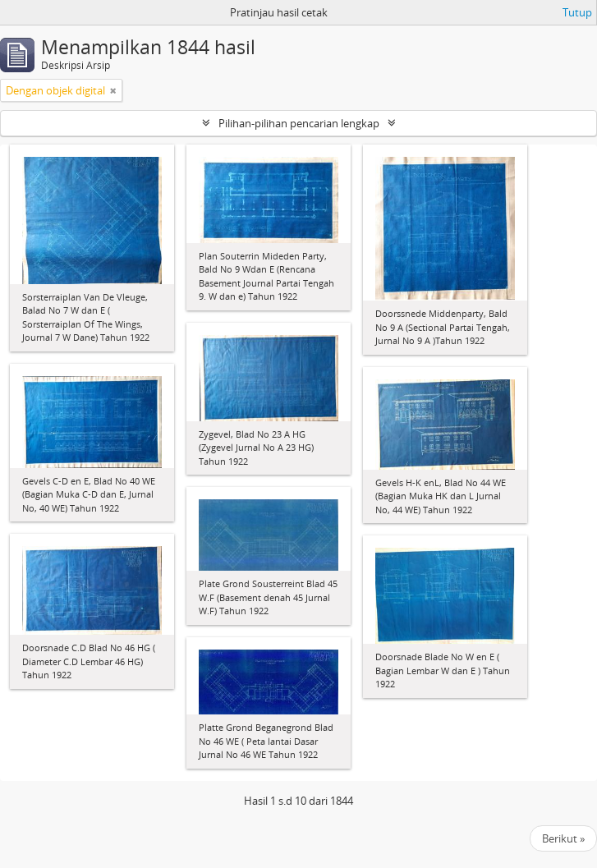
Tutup (577, 12)
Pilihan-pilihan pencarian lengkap (299, 123)
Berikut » (563, 838)
